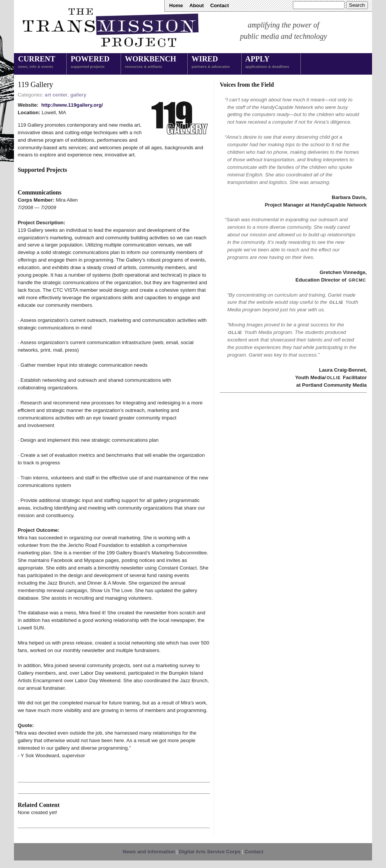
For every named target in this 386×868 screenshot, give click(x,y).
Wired (211, 63)
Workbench (150, 63)
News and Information (149, 852)
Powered (90, 63)
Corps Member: (37, 200)
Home (176, 5)
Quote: (26, 725)
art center (56, 95)
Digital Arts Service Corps (210, 852)
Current (37, 63)
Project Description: (41, 223)
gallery (78, 95)
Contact (220, 5)
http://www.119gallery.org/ (72, 105)
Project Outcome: (39, 530)
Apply (267, 63)
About (196, 5)
